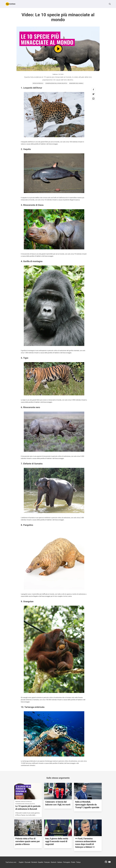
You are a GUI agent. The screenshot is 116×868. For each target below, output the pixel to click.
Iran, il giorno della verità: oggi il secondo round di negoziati (57, 841)
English (21, 862)
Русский (28, 862)
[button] (110, 4)
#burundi (18, 802)
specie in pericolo (38, 83)
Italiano (60, 862)
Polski (73, 862)
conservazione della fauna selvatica (56, 83)
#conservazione (20, 804)
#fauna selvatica (30, 804)
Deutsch (53, 862)
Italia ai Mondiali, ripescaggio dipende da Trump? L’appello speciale (87, 805)
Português (67, 862)
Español (41, 862)
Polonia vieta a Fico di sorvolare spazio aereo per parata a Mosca (28, 841)
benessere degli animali (76, 83)
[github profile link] (106, 863)
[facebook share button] (93, 90)
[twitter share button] (93, 94)
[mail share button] (93, 99)
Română (34, 862)
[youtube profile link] (109, 863)
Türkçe (78, 862)
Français (47, 862)
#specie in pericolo (26, 802)
